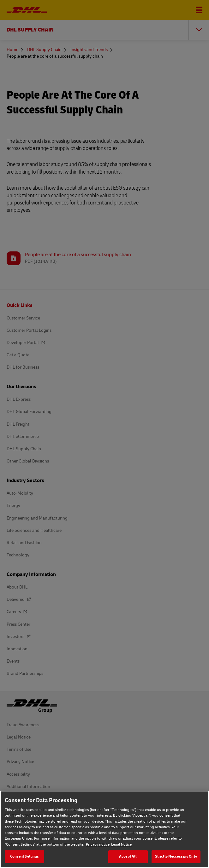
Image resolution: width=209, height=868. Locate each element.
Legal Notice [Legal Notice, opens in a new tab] (121, 845)
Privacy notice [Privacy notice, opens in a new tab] (98, 845)
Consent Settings (25, 857)
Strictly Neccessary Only (176, 857)
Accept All (128, 857)
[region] (104, 829)
